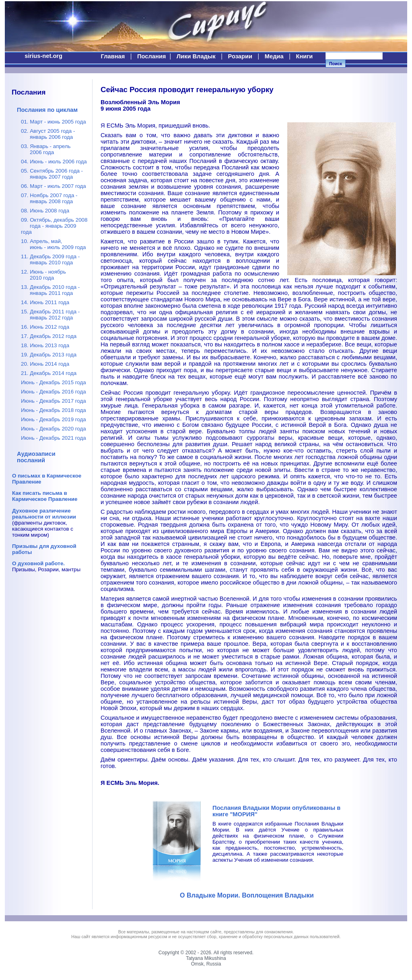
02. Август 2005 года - (48, 134)
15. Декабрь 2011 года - (50, 315)
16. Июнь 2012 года (45, 327)
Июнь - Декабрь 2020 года (54, 429)
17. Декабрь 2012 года (49, 336)
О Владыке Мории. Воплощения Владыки (247, 895)
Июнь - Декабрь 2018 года (54, 410)
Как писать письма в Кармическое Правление (45, 496)
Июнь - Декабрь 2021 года (54, 438)
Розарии (240, 56)
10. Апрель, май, (53, 244)
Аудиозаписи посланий (36, 457)
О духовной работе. (38, 563)
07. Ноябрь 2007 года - (49, 198)
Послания (151, 56)
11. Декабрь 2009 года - (50, 259)
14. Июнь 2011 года (45, 302)
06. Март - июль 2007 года (54, 186)
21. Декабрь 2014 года (49, 373)
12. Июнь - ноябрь (43, 275)
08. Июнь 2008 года (45, 211)
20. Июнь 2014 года (45, 364)
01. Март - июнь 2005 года (54, 122)
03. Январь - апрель (46, 149)
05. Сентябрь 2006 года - (52, 174)
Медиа (274, 56)
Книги (304, 56)
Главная (113, 56)
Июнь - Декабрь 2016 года (54, 392)
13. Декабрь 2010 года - (50, 290)
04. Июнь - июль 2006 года (54, 162)
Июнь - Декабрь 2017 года (54, 401)
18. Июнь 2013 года (45, 345)
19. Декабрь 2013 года (49, 355)
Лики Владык (196, 56)
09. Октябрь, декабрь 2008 (54, 226)
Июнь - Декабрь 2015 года (54, 382)
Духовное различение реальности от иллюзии (44, 514)
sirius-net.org (43, 56)
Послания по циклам (47, 110)
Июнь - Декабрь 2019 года (54, 419)
